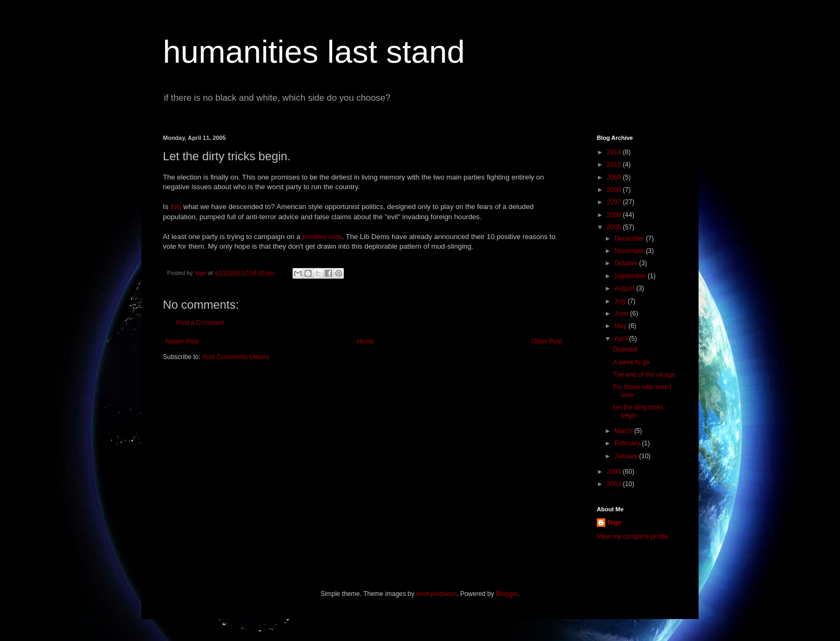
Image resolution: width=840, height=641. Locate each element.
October (627, 263)
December (630, 238)
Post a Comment (200, 323)
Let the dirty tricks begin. (638, 411)
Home (365, 341)
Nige (614, 523)
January (627, 456)
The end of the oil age (644, 375)
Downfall (625, 349)
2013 (615, 165)
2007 (615, 202)
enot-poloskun (436, 594)
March (624, 431)
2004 (615, 472)
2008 (615, 190)
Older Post (547, 341)
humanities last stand (314, 52)
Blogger (507, 594)
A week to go (631, 362)
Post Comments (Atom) (235, 357)
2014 (615, 152)
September (631, 276)
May (621, 326)
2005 (615, 227)
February (628, 443)
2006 (615, 215)
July (621, 301)
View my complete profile (632, 536)
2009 (615, 177)
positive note (322, 237)
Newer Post (182, 341)
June (622, 314)
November (630, 251)
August (625, 288)
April (622, 339)
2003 (615, 484)
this (176, 207)
